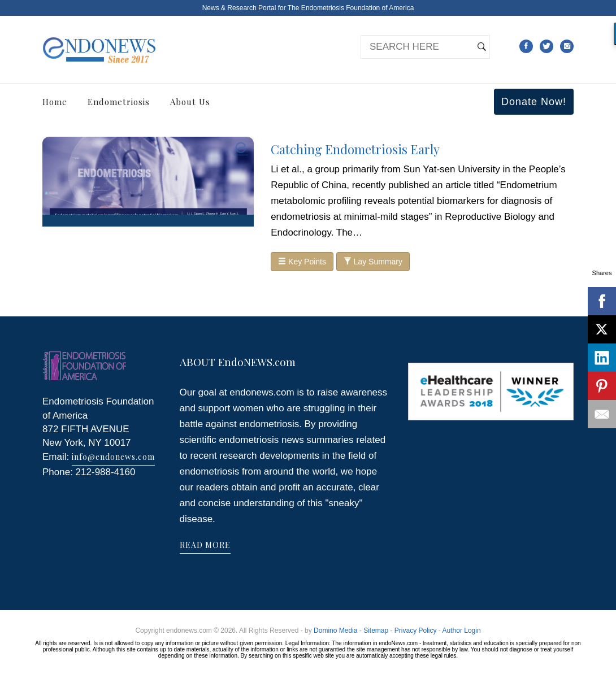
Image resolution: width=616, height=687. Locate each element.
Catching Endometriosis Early (355, 149)
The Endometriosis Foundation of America (351, 8)
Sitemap (376, 631)
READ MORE (205, 545)
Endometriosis (119, 102)
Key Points (302, 262)
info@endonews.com (113, 457)
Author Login (462, 631)
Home (55, 102)
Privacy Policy (416, 631)
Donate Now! (534, 102)
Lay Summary (373, 262)
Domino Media (335, 631)
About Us (190, 102)
